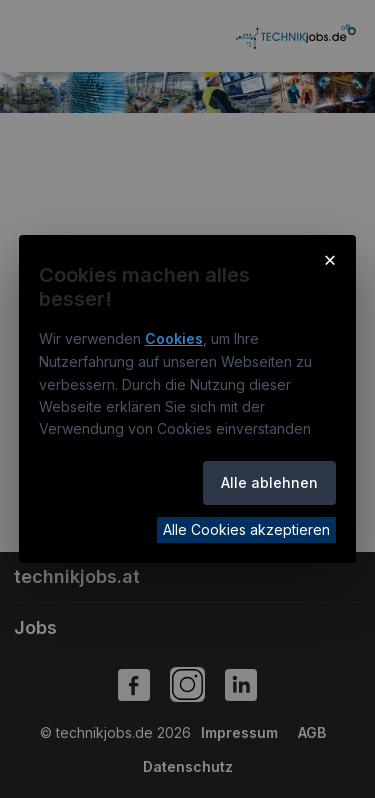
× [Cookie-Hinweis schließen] (330, 259)
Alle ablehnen (269, 482)
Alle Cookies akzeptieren (246, 529)
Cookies (174, 338)
